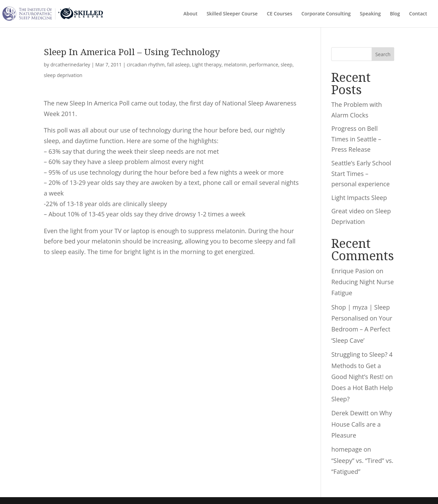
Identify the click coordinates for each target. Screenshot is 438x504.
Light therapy (207, 65)
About (190, 14)
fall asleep (178, 65)
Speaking (370, 14)
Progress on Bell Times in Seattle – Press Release (356, 139)
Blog (395, 14)
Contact (418, 14)
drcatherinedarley (70, 65)
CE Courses (280, 14)
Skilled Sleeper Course (232, 14)
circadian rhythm (146, 65)
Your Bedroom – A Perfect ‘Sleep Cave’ (362, 329)
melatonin (235, 65)
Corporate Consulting (326, 14)
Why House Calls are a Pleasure (362, 424)
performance (264, 65)
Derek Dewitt (350, 413)
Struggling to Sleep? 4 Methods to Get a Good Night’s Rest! (362, 366)
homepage (347, 449)
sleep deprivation (63, 75)
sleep (287, 65)
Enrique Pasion (353, 271)
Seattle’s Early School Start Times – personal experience (361, 173)
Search (383, 54)
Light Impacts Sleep (359, 198)
